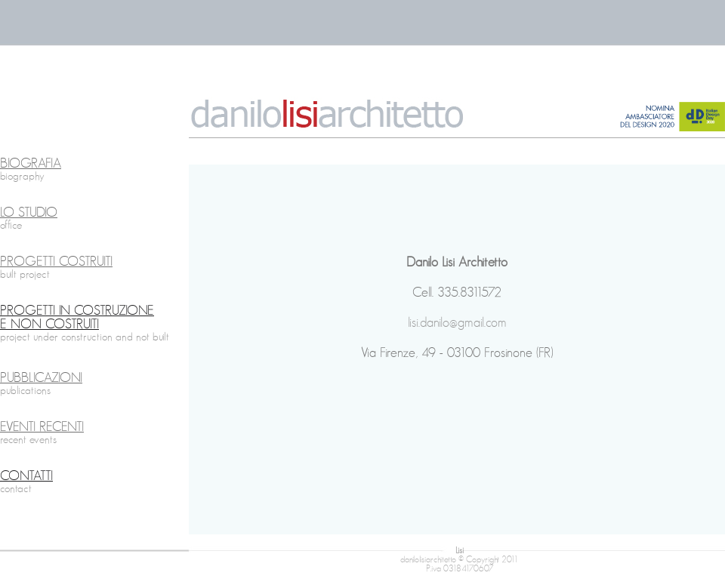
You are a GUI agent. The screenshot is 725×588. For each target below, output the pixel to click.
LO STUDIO (29, 213)
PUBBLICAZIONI (41, 378)
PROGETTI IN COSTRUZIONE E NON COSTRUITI (77, 318)
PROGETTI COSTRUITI (56, 262)
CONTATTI (26, 476)
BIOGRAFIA (31, 164)
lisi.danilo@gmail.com (457, 323)
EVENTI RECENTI (42, 427)
